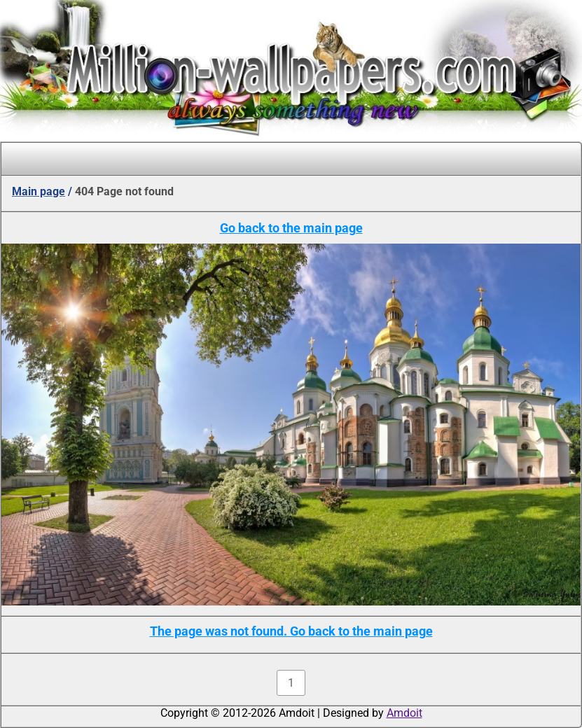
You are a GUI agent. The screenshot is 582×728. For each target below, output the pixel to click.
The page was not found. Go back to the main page (291, 631)
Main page (39, 191)
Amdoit (404, 713)
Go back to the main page (291, 228)
